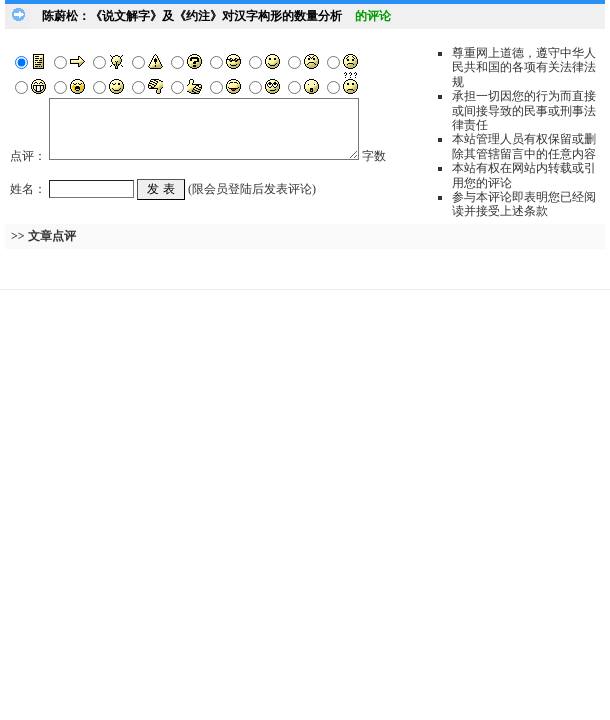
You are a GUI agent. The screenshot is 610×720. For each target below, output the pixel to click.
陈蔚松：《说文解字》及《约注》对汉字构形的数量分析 (192, 16)
